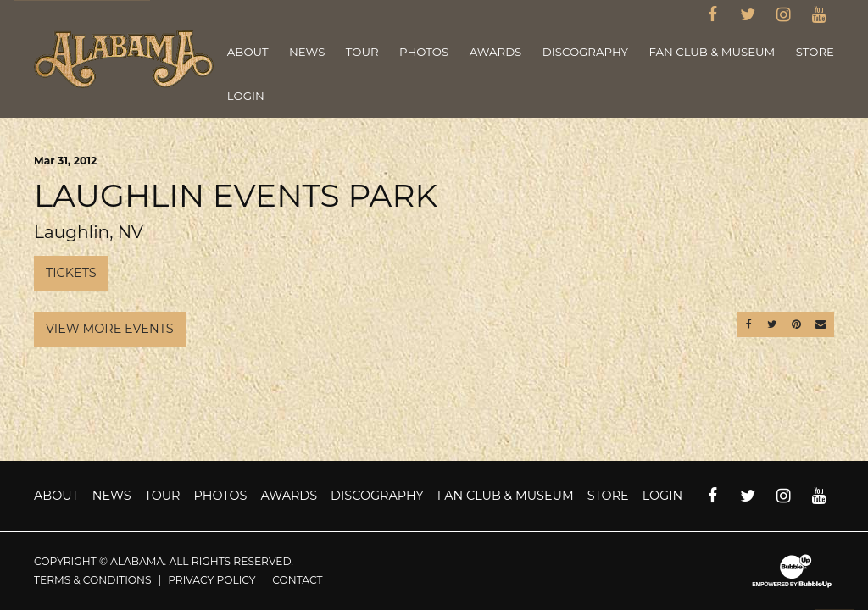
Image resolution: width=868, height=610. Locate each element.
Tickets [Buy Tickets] (71, 273)
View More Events (110, 329)
